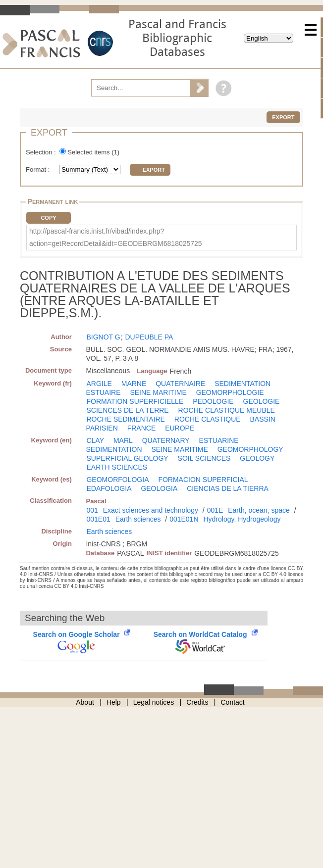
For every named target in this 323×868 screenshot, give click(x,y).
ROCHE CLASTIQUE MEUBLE (227, 410)
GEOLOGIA (159, 488)
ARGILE (99, 384)
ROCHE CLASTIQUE (208, 419)
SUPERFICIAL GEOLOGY (127, 458)
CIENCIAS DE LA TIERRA (228, 488)
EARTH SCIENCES (117, 467)
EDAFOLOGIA (109, 488)
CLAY (95, 440)
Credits (197, 702)
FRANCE (142, 428)
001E (215, 510)
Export (283, 117)
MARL (123, 440)
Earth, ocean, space (259, 510)
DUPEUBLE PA (149, 337)
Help (114, 702)
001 (92, 510)
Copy (48, 218)
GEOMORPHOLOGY (250, 449)
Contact (233, 702)
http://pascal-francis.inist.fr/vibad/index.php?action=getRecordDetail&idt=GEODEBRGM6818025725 (116, 237)
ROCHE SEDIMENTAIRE (125, 419)
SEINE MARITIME (158, 392)
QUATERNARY (166, 440)
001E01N (184, 519)
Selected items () (93, 152)
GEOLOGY (257, 458)
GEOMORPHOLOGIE (230, 392)
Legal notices (154, 702)
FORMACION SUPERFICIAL (203, 480)
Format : (39, 169)
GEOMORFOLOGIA (117, 480)
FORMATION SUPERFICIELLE (135, 401)
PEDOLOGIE (213, 401)
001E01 (98, 519)
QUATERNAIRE (180, 384)
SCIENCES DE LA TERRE (127, 410)
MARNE (134, 384)
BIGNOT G (103, 337)
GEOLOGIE (262, 401)
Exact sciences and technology (151, 510)
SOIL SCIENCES (204, 458)
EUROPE (180, 428)
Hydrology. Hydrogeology (242, 519)
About (85, 702)
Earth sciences (138, 519)
